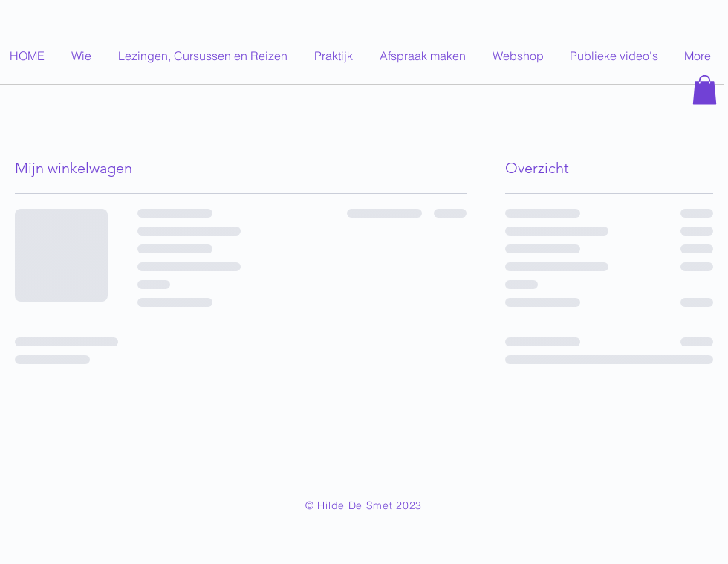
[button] (705, 90)
